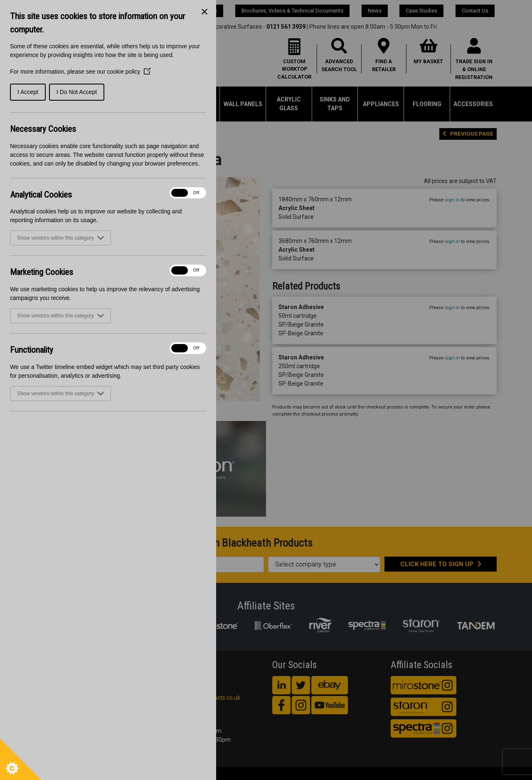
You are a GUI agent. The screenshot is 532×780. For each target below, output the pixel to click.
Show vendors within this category (60, 238)
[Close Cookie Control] (204, 12)
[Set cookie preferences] (21, 759)
